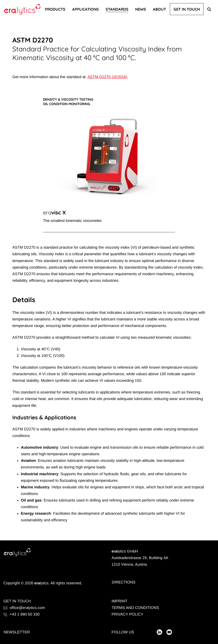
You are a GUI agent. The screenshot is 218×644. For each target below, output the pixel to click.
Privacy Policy (127, 614)
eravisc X (54, 212)
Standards (117, 9)
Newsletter (17, 632)
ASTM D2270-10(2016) (107, 77)
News (141, 9)
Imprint (119, 601)
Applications (85, 9)
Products (55, 9)
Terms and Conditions (135, 608)
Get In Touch (187, 9)
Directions (124, 582)
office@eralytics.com (24, 608)
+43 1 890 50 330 (22, 614)
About (159, 9)
